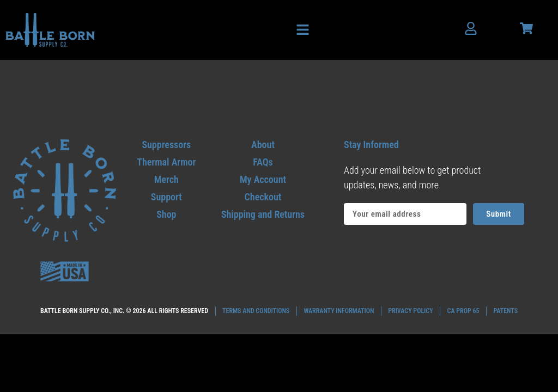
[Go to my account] (263, 179)
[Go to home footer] (65, 191)
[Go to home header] (50, 30)
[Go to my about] (263, 145)
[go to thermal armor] (166, 162)
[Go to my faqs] (263, 162)
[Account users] (471, 28)
